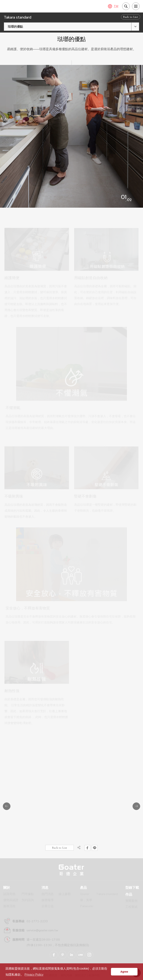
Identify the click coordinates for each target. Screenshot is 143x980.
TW (116, 6)
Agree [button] (124, 972)
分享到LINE (95, 848)
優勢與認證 (11, 900)
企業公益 (48, 906)
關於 (7, 888)
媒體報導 (48, 900)
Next (136, 806)
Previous (7, 806)
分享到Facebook (87, 848)
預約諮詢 (28, 900)
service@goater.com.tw (42, 930)
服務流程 (9, 906)
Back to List (131, 17)
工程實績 (131, 907)
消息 (45, 888)
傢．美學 (86, 900)
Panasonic (87, 906)
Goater (85, 894)
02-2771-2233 (37, 921)
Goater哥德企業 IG (89, 955)
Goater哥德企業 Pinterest (63, 955)
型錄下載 (132, 888)
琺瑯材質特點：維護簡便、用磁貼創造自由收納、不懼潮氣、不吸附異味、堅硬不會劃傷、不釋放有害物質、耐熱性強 (23, 6)
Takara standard (107, 894)
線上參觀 (65, 894)
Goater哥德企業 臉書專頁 (54, 955)
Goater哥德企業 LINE (80, 955)
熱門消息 (48, 894)
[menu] (136, 6)
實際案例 (131, 901)
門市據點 (28, 894)
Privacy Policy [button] (34, 975)
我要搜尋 (126, 6)
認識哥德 (9, 894)
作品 (129, 894)
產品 (83, 888)
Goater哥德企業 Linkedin (71, 955)
